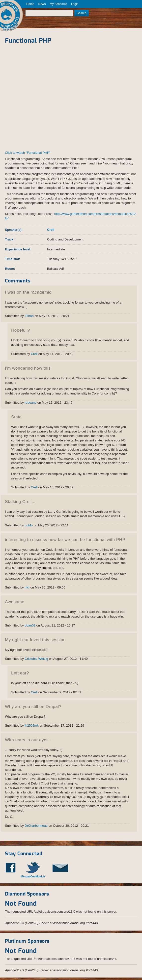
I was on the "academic (28, 292)
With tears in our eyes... (29, 740)
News (42, 4)
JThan (29, 316)
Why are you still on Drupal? (33, 706)
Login (75, 4)
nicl (27, 587)
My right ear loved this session (35, 640)
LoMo (29, 525)
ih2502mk (32, 725)
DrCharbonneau (36, 826)
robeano (31, 403)
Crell (51, 230)
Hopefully (21, 330)
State (16, 417)
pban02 (30, 625)
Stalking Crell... (20, 502)
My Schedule (58, 4)
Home (30, 4)
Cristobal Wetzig (36, 659)
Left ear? (20, 673)
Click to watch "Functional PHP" (28, 153)
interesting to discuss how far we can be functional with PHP (65, 540)
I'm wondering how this (28, 368)
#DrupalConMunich (33, 876)
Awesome (15, 602)
